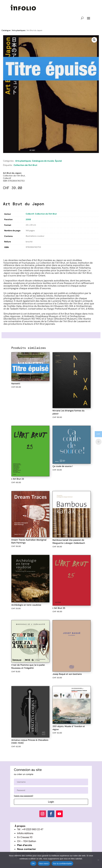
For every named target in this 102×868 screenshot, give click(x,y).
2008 (28, 219)
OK (33, 864)
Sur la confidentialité (62, 864)
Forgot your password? (24, 796)
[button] (94, 40)
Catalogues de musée (43, 161)
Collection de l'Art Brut (25, 165)
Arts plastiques (19, 30)
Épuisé (58, 161)
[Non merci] (98, 860)
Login (51, 802)
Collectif (30, 214)
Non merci (44, 864)
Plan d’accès (25, 845)
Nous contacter (27, 849)
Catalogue (6, 30)
